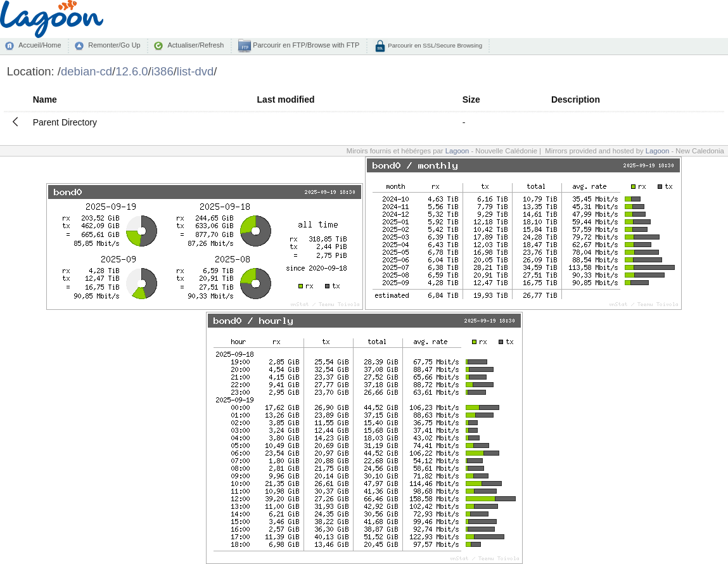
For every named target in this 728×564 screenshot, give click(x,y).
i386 (163, 71)
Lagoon (457, 151)
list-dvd (195, 71)
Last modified (286, 99)
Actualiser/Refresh (195, 45)
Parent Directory (65, 122)
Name (45, 99)
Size (471, 99)
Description (576, 99)
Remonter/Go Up (114, 45)
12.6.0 (131, 71)
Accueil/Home (40, 45)
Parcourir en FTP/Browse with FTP (305, 45)
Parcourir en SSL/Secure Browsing (434, 45)
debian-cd (86, 71)
